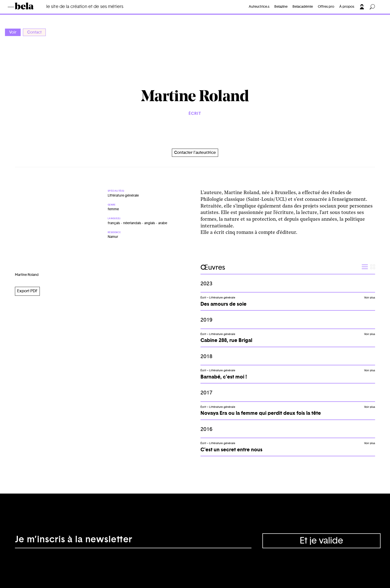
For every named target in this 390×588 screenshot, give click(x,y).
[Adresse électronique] (133, 541)
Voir (13, 32)
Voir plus (370, 298)
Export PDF (27, 291)
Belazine (281, 7)
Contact (34, 32)
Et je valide (321, 541)
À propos (347, 7)
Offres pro (326, 7)
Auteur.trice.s (259, 7)
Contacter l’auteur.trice (195, 153)
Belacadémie (303, 7)
